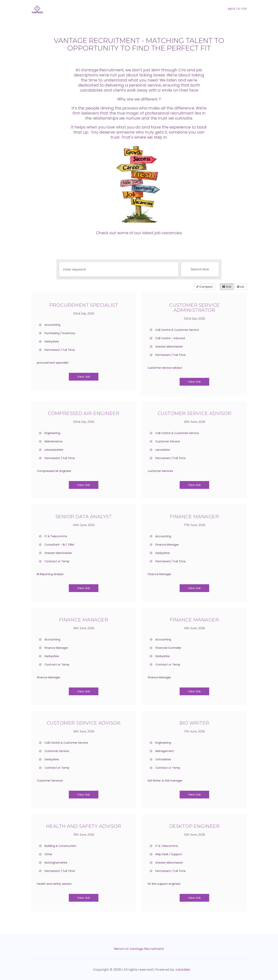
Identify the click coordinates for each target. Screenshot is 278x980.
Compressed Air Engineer (84, 413)
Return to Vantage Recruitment (139, 949)
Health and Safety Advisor (84, 826)
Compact (205, 287)
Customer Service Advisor (84, 723)
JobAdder (183, 970)
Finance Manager (194, 517)
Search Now (200, 269)
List (241, 287)
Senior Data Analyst (84, 517)
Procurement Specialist (84, 305)
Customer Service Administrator (194, 308)
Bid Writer (194, 723)
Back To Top (237, 9)
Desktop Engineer (195, 826)
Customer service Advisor (195, 413)
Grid (227, 287)
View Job (84, 377)
